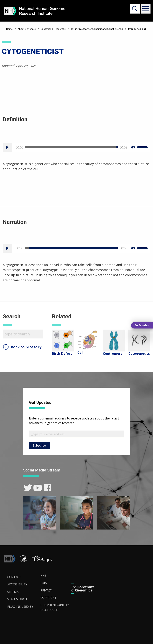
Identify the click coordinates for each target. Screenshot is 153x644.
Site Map (14, 592)
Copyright (49, 598)
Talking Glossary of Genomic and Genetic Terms (97, 29)
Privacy (46, 590)
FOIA (44, 583)
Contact (14, 577)
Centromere (113, 353)
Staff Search (17, 599)
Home (9, 29)
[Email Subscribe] (76, 434)
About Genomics (27, 29)
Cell (80, 353)
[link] (28, 488)
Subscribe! (40, 445)
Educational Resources (53, 29)
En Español (142, 325)
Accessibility (17, 584)
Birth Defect (62, 353)
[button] (144, 9)
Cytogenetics (139, 353)
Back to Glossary (26, 347)
